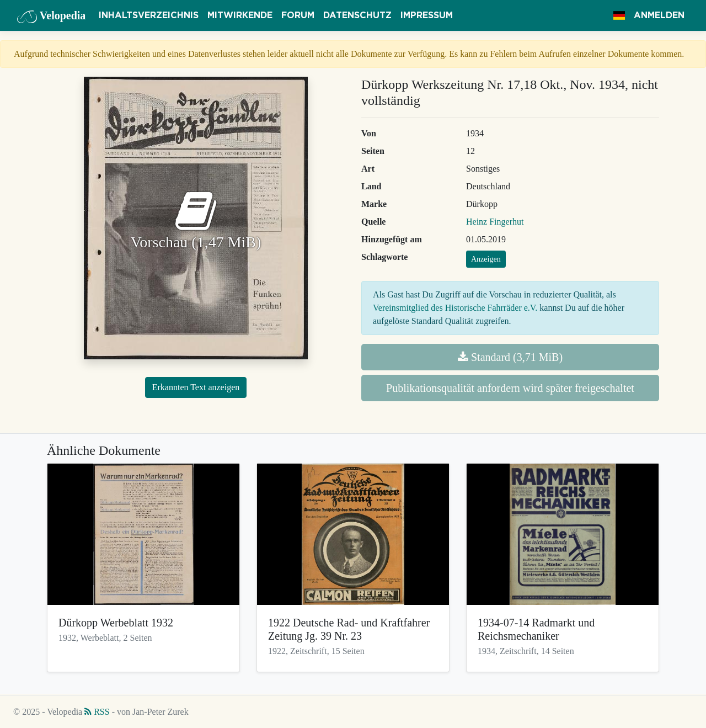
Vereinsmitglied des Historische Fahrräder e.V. (455, 308)
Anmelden (659, 15)
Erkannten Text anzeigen (196, 387)
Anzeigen (486, 259)
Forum (298, 15)
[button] (619, 15)
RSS (97, 712)
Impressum (427, 15)
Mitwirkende (240, 15)
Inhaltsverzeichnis (149, 15)
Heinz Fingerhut (495, 222)
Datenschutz (357, 15)
